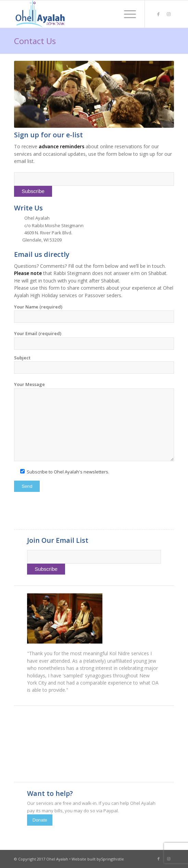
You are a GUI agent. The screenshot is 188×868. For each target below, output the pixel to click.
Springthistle (112, 859)
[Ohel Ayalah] (78, 14)
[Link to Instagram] (169, 14)
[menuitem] (127, 14)
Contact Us (35, 41)
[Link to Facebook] (159, 14)
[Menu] (127, 14)
